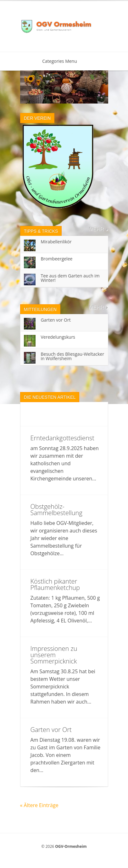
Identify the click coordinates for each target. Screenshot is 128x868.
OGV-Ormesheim (71, 846)
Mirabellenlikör (56, 242)
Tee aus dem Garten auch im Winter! (70, 278)
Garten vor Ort (56, 320)
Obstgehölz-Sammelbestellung (56, 510)
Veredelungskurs (58, 337)
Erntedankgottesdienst (62, 438)
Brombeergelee (57, 259)
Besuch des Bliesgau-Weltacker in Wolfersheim (73, 356)
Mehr (96, 229)
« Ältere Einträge (39, 805)
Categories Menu (64, 61)
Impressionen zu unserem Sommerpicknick (54, 655)
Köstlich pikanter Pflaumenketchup (55, 584)
